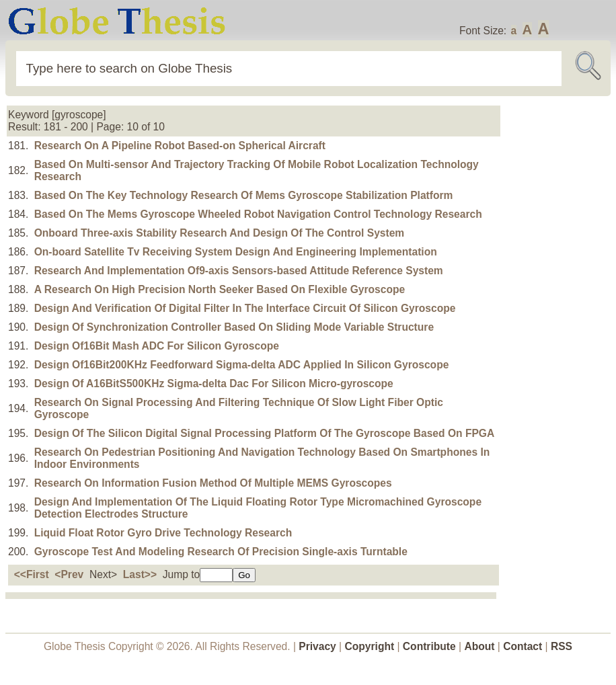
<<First (32, 574)
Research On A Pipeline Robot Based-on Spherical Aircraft (180, 146)
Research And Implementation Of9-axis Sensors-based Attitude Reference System (239, 271)
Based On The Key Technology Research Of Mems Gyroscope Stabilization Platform (244, 195)
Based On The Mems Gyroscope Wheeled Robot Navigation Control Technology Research (258, 214)
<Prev (69, 574)
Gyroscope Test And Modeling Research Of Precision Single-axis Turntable (221, 552)
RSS (562, 646)
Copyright (370, 646)
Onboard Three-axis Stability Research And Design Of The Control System (220, 233)
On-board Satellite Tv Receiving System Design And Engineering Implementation (236, 252)
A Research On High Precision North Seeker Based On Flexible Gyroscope (220, 289)
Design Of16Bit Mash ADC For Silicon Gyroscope (157, 346)
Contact (524, 646)
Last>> (140, 574)
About (479, 646)
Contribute (429, 646)
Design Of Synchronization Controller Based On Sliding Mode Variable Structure (234, 327)
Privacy (317, 646)
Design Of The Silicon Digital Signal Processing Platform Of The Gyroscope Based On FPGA (265, 433)
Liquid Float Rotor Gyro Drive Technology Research (163, 533)
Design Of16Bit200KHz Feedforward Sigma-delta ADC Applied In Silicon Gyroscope (242, 365)
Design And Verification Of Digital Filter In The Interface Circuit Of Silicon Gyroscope (245, 308)
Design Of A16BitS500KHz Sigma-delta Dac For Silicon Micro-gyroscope (214, 384)
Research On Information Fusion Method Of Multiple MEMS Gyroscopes (213, 483)
